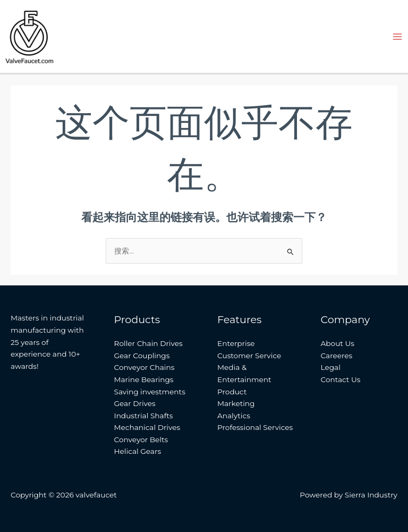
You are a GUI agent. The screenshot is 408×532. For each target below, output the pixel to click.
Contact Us (341, 379)
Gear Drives (135, 403)
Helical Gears (138, 451)
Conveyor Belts (141, 440)
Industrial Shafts (144, 416)
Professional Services (255, 427)
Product (232, 392)
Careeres (337, 356)
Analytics (234, 416)
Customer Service (249, 356)
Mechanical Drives (147, 427)
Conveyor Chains (144, 367)
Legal (331, 367)
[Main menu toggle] (398, 36)
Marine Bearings (144, 379)
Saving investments (150, 392)
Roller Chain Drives (148, 343)
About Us (338, 343)
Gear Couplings (142, 356)
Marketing (236, 403)
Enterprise (236, 343)
